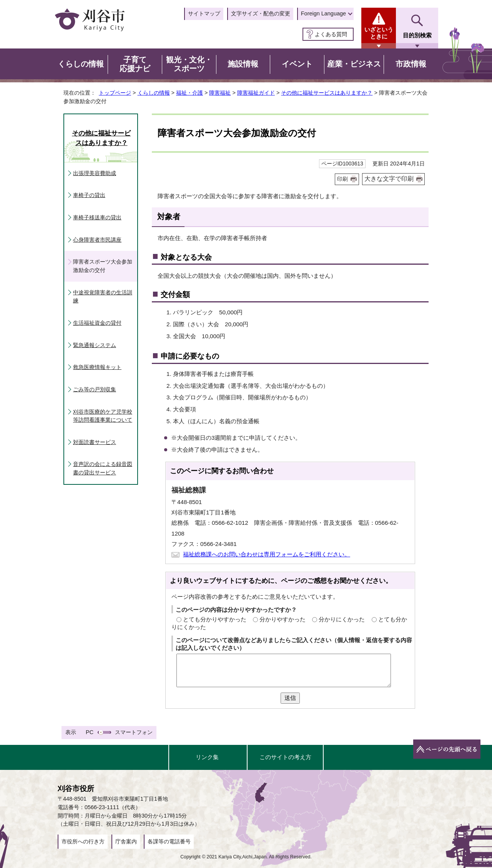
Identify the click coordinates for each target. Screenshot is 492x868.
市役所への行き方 (83, 841)
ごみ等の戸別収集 (95, 389)
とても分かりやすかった (215, 619)
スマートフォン (134, 732)
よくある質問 (331, 34)
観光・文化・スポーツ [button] (189, 64)
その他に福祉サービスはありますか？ (327, 93)
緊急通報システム (95, 345)
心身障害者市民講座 (97, 240)
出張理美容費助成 (95, 173)
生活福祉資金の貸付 (97, 323)
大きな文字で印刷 (389, 179)
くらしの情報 (154, 93)
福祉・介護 (189, 93)
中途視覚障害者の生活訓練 (103, 297)
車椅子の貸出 (89, 195)
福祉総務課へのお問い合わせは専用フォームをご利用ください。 (267, 554)
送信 (290, 698)
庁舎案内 (126, 841)
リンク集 (207, 757)
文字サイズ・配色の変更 (261, 13)
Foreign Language (323, 13)
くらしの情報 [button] (81, 64)
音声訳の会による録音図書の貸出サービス (103, 468)
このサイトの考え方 (285, 757)
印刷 (342, 179)
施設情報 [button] (243, 64)
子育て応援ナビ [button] (135, 64)
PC (90, 732)
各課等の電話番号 (169, 841)
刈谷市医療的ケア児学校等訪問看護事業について (103, 416)
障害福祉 (220, 93)
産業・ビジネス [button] (354, 64)
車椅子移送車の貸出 (97, 217)
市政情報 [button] (411, 64)
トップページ (115, 93)
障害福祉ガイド (256, 93)
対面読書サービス (95, 442)
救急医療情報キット (97, 367)
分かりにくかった (342, 619)
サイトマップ (204, 13)
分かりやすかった (283, 619)
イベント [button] (297, 64)
